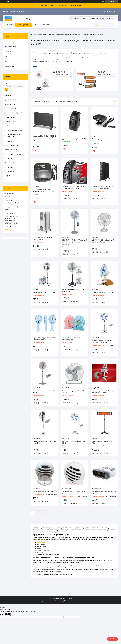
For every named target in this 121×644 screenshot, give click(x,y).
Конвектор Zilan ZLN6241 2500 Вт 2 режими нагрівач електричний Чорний (44, 138)
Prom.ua (70, 598)
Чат (113, 639)
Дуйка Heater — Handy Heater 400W (74, 139)
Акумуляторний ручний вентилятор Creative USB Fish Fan (44, 339)
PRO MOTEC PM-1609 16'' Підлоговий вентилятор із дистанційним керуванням (75, 242)
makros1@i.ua (9, 230)
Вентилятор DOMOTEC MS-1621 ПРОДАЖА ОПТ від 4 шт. (103, 342)
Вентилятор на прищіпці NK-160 (103, 292)
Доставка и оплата (11, 47)
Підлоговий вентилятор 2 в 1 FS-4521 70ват (73, 290)
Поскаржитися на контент (55, 602)
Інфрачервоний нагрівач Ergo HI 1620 (103, 442)
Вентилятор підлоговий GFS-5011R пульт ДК (44, 442)
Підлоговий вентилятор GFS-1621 (44, 292)
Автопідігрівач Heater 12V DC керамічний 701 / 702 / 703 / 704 (43, 190)
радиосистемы (9, 66)
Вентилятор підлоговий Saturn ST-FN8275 (44, 392)
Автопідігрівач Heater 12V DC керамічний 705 (102, 140)
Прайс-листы (9, 52)
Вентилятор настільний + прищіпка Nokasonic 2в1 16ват (104, 392)
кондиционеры (42, 542)
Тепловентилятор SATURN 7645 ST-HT (74, 492)
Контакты (47, 25)
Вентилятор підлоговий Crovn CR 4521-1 (73, 392)
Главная (9, 25)
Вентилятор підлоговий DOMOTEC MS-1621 (74, 442)
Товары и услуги (22, 25)
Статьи (7, 56)
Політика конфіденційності (71, 602)
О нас (36, 25)
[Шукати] (97, 25)
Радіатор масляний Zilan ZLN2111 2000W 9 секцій (44, 238)
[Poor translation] (7, 614)
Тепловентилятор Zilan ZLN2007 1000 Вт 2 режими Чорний (73, 188)
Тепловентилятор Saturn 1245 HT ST (45, 491)
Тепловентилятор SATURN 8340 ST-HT (104, 492)
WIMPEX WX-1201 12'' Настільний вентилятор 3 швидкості (103, 241)
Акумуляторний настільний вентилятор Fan (71, 339)
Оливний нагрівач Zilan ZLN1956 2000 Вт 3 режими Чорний (103, 188)
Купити (35, 150)
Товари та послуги (40, 34)
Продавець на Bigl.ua (61, 600)
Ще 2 (8, 176)
